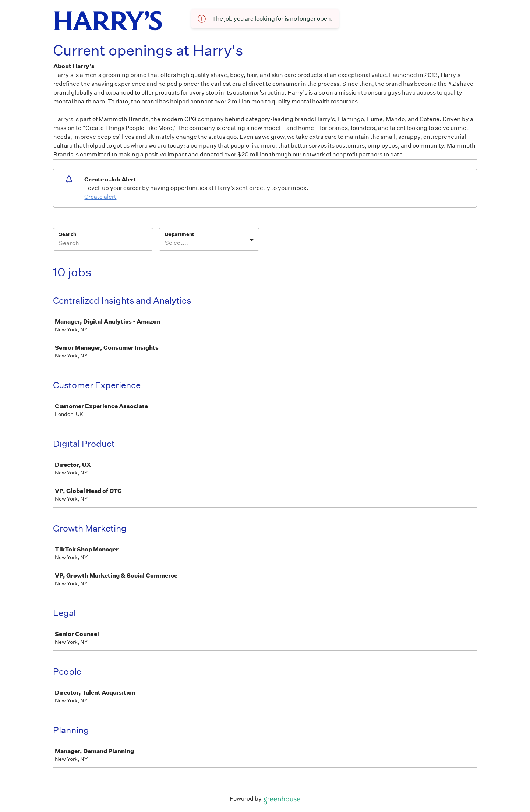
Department (179, 234)
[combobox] (165, 243)
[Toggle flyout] (252, 240)
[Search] (103, 244)
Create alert (100, 197)
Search (68, 234)
